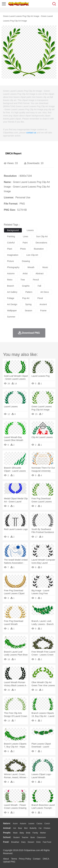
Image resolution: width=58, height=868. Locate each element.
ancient (43, 304)
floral (40, 298)
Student (16, 837)
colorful (11, 243)
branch (11, 286)
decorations (41, 243)
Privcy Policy (25, 859)
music (45, 267)
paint (25, 243)
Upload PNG (9, 862)
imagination (13, 255)
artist (25, 273)
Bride (28, 833)
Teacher (25, 837)
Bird (26, 828)
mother (43, 833)
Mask (15, 833)
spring (28, 304)
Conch (47, 824)
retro (10, 280)
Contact (37, 859)
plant (10, 249)
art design (12, 304)
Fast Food (47, 842)
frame (43, 311)
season (29, 311)
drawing (26, 261)
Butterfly (33, 828)
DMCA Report (13, 153)
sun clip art (42, 236)
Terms (14, 859)
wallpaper (12, 311)
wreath (31, 267)
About (6, 859)
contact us (31, 133)
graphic (26, 286)
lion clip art (32, 255)
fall (39, 286)
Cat (40, 828)
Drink (39, 842)
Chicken (47, 828)
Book (33, 837)
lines (26, 236)
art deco (45, 292)
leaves (30, 230)
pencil (36, 280)
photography (13, 267)
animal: (7, 828)
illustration (39, 249)
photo (23, 249)
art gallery (12, 292)
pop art (26, 298)
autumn (11, 273)
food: (6, 842)
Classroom (41, 837)
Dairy (23, 842)
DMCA (46, 859)
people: (7, 833)
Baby (22, 833)
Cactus (39, 824)
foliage (11, 298)
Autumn (23, 824)
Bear (20, 828)
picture (11, 261)
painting (11, 236)
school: (7, 837)
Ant (15, 828)
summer (11, 317)
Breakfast (15, 842)
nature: (7, 823)
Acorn (15, 824)
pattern (29, 292)
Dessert (31, 842)
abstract (40, 273)
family (35, 833)
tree (23, 280)
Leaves (31, 824)
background (13, 230)
